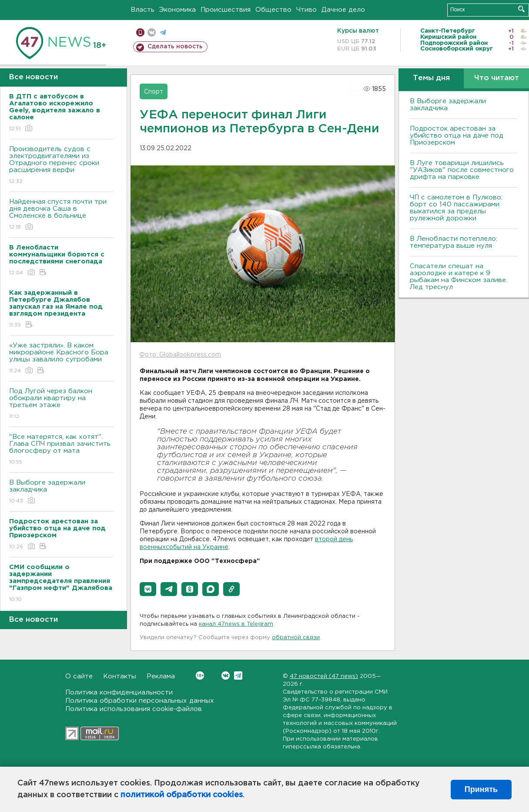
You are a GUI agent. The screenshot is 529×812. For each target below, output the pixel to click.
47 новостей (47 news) (324, 676)
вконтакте (152, 32)
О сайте (79, 676)
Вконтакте (200, 676)
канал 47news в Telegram (236, 624)
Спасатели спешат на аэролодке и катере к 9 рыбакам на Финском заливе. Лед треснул (459, 277)
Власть (142, 10)
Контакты (120, 676)
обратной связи (296, 638)
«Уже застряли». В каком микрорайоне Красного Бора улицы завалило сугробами (61, 359)
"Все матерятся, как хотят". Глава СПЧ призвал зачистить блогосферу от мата (61, 450)
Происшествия (226, 10)
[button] (148, 589)
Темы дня (431, 78)
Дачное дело (343, 10)
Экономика (177, 10)
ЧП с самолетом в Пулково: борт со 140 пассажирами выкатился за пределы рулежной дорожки (456, 208)
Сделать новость (175, 47)
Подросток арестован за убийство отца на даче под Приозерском (457, 136)
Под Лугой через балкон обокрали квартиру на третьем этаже (61, 404)
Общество (273, 10)
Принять (481, 789)
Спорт (154, 92)
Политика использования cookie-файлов (134, 709)
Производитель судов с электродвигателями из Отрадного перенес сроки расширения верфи (61, 166)
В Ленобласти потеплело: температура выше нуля (454, 242)
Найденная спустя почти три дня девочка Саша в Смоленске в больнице (61, 215)
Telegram (238, 676)
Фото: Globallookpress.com (180, 355)
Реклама (161, 676)
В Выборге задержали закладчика (61, 492)
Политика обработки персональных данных (140, 701)
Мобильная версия (140, 32)
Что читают (497, 78)
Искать (521, 9)
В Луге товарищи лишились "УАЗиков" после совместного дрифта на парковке (462, 170)
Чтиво (306, 10)
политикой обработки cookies (182, 795)
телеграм (163, 32)
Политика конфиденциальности (119, 692)
